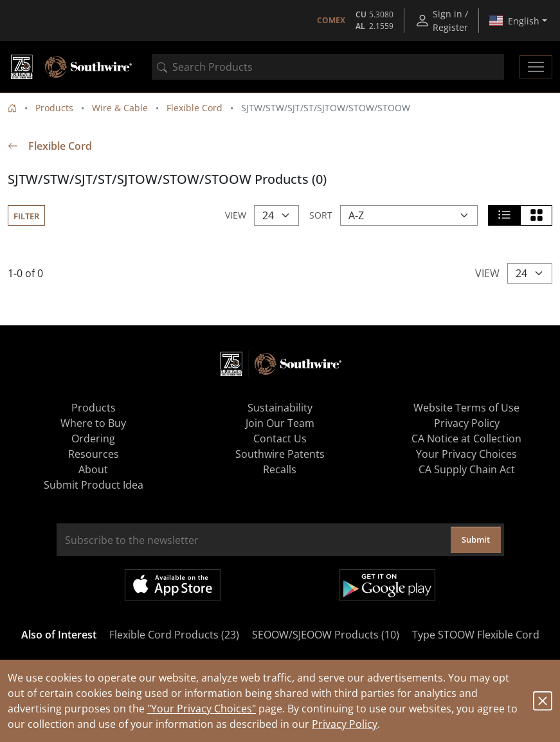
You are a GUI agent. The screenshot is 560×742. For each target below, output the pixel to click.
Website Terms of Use (466, 408)
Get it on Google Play (387, 585)
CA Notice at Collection (466, 439)
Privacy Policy (345, 724)
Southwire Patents (280, 454)
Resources (94, 454)
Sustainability (280, 408)
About (93, 469)
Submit (476, 539)
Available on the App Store (173, 585)
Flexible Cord (194, 108)
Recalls (280, 469)
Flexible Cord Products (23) (174, 635)
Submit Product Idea (94, 485)
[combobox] (328, 67)
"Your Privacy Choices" (202, 709)
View (236, 215)
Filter (26, 216)
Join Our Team (280, 423)
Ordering (93, 439)
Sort (321, 215)
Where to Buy (93, 423)
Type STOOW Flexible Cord (476, 635)
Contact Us (280, 439)
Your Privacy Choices (466, 454)
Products (54, 108)
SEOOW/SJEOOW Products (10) (326, 635)
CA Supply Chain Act (467, 469)
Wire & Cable (120, 108)
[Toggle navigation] (536, 67)
